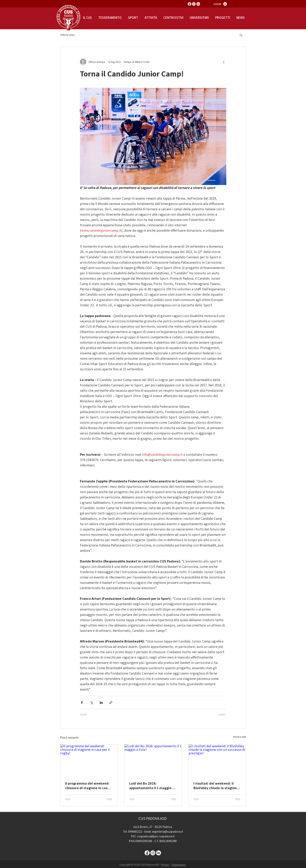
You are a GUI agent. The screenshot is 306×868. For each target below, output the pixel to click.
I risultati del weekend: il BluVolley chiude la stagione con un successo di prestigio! (216, 786)
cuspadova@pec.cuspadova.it (156, 836)
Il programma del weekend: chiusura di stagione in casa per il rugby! (87, 786)
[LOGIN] (217, 4)
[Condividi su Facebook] (82, 702)
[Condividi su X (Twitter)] (91, 702)
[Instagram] (194, 4)
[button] (241, 35)
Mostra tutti (240, 737)
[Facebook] (189, 4)
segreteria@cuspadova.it (167, 832)
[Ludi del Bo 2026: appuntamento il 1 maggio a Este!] (153, 760)
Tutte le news (67, 35)
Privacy (165, 865)
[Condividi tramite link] (111, 702)
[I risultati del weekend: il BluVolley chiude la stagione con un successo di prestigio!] (217, 760)
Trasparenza (179, 865)
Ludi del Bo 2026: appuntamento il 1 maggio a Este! (152, 786)
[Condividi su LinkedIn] (101, 702)
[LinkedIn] (198, 4)
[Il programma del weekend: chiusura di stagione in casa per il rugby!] (89, 760)
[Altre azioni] (224, 62)
